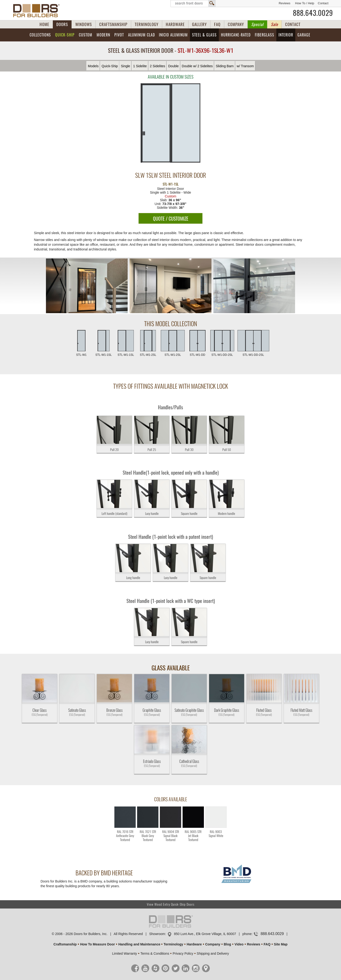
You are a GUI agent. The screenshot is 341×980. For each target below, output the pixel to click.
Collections (40, 35)
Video (239, 944)
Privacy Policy (183, 953)
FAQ (217, 24)
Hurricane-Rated (236, 35)
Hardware (194, 944)
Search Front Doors (193, 4)
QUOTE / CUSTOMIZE (171, 219)
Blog (227, 944)
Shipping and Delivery (213, 953)
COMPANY (236, 24)
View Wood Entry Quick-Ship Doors (171, 904)
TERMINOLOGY (147, 24)
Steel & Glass (204, 35)
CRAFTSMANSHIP (113, 24)
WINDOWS (84, 24)
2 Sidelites (158, 66)
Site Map (281, 944)
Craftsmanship (65, 944)
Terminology (173, 944)
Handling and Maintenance (139, 944)
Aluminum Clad (141, 35)
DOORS (62, 24)
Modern (103, 35)
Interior (286, 35)
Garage (304, 35)
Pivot (119, 35)
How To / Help (305, 3)
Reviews (285, 3)
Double (173, 66)
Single (125, 66)
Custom (86, 35)
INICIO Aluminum (173, 35)
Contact (323, 3)
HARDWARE (175, 24)
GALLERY (199, 24)
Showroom (157, 934)
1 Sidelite (140, 66)
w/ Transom (245, 66)
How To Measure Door (97, 944)
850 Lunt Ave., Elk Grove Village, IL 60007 (205, 934)
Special (257, 24)
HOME (44, 24)
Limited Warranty (124, 953)
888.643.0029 (313, 13)
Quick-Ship (65, 35)
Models (93, 66)
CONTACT (293, 24)
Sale (274, 24)
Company (213, 944)
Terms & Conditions (155, 953)
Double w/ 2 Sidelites (197, 66)
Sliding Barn (225, 66)
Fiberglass (265, 35)
